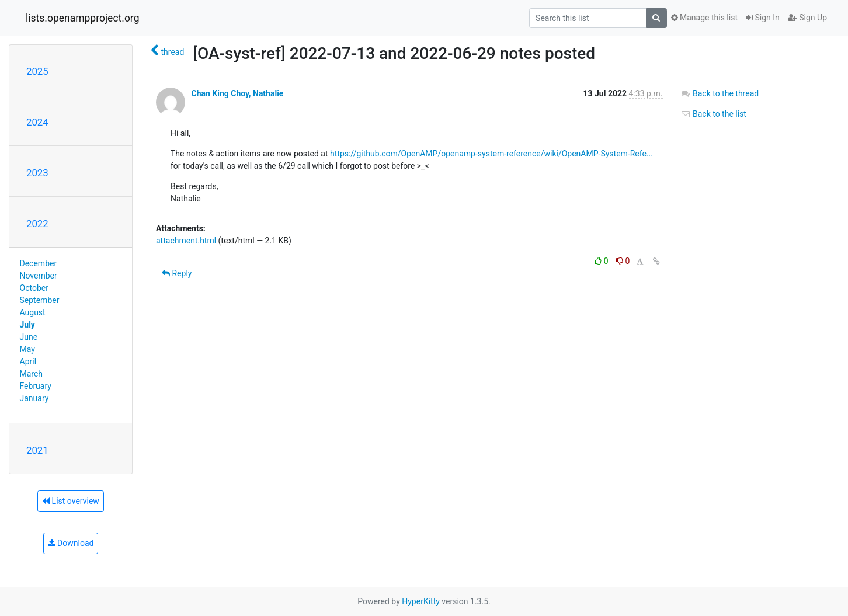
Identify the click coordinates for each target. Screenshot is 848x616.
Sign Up (807, 18)
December (39, 263)
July (27, 325)
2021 (37, 450)
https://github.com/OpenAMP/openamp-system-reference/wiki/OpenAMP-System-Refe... (491, 154)
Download (71, 543)
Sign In (763, 18)
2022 (37, 224)
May (27, 349)
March (32, 374)
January (34, 398)
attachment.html (186, 241)
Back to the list (713, 114)
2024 (37, 122)
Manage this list (704, 18)
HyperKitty (421, 601)
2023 (37, 173)
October (34, 288)
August (33, 312)
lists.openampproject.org (82, 18)
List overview (71, 501)
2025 (37, 71)
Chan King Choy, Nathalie (237, 93)
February (36, 386)
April (28, 361)
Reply (177, 273)
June (29, 337)
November (39, 276)
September (40, 300)
